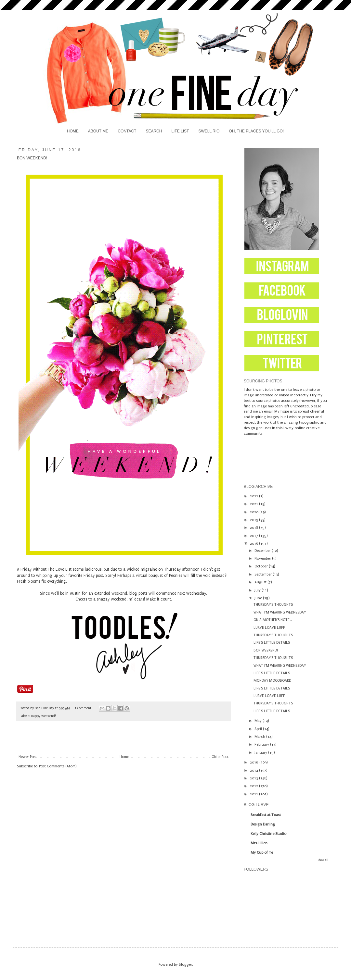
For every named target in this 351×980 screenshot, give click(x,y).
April (259, 729)
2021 (254, 504)
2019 (254, 520)
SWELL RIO (209, 131)
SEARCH (154, 131)
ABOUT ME (98, 131)
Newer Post (28, 757)
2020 (255, 512)
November (263, 558)
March (260, 737)
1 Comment (83, 708)
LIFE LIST (180, 131)
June (259, 598)
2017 (254, 536)
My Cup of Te (262, 853)
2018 (254, 528)
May (259, 721)
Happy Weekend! (43, 716)
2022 (254, 496)
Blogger (185, 965)
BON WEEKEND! (266, 650)
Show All (323, 860)
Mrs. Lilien (259, 843)
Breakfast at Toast (266, 815)
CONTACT (127, 131)
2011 (254, 794)
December (263, 551)
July (258, 590)
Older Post (220, 757)
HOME (73, 131)
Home (124, 757)
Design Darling (263, 824)
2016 (254, 544)
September (264, 574)
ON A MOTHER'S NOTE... (273, 620)
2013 (254, 778)
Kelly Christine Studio (268, 834)
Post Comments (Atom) (58, 766)
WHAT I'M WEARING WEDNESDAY (280, 612)
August (261, 582)
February (262, 744)
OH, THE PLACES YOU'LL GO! (256, 131)
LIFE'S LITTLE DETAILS (272, 643)
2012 (254, 786)
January (261, 753)
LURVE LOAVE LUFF (269, 628)
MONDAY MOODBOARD (272, 681)
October (262, 566)
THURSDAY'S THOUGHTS (273, 605)
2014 (254, 770)
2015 (255, 762)
